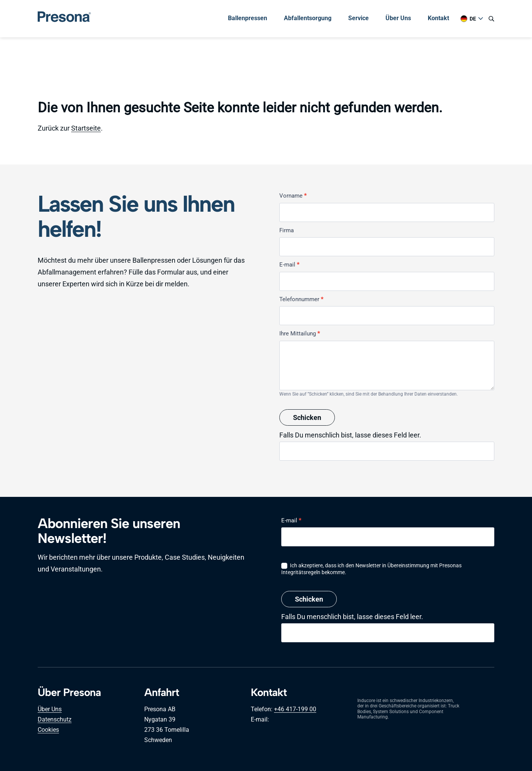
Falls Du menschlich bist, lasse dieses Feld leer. (350, 435)
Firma (287, 230)
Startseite (86, 128)
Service (358, 18)
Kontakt (438, 18)
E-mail (289, 265)
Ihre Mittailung (299, 334)
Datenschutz (55, 719)
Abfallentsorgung (308, 18)
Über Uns (398, 18)
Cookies (48, 730)
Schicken (307, 417)
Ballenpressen (248, 18)
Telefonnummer (301, 299)
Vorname (293, 196)
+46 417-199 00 (295, 709)
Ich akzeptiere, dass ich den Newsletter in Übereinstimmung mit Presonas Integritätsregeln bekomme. (371, 569)
